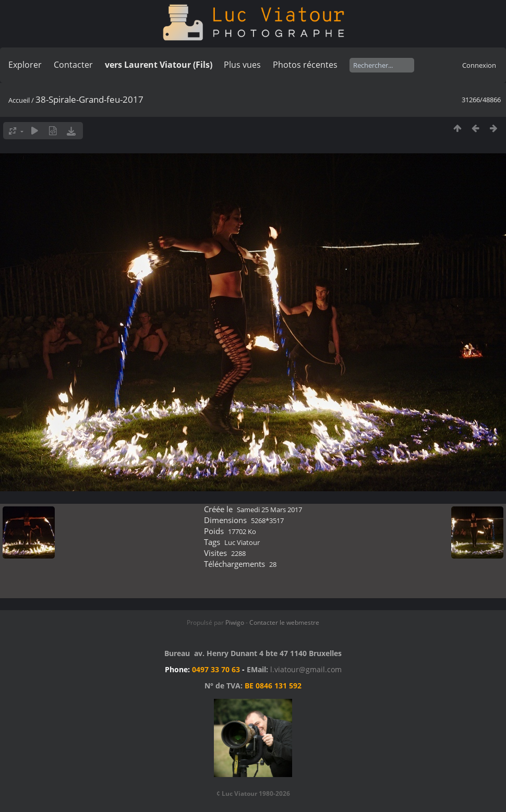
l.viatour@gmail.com (306, 669)
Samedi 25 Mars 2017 (269, 510)
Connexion (479, 65)
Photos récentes (305, 65)
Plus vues (242, 65)
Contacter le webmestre (284, 622)
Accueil (19, 100)
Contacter (73, 65)
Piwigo (235, 622)
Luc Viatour (242, 542)
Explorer (25, 65)
